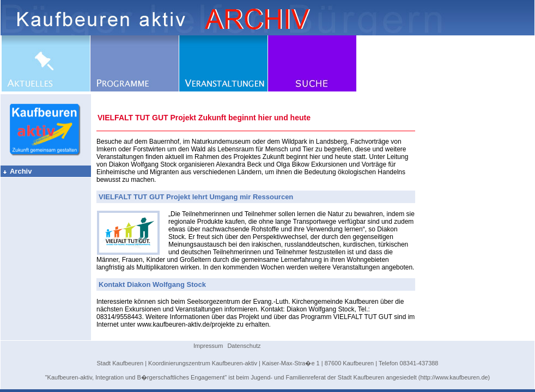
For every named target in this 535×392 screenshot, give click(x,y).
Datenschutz (244, 346)
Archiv (17, 171)
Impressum (208, 346)
